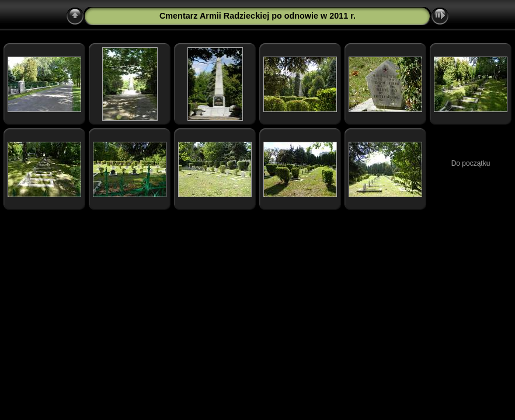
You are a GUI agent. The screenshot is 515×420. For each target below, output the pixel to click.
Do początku (471, 163)
